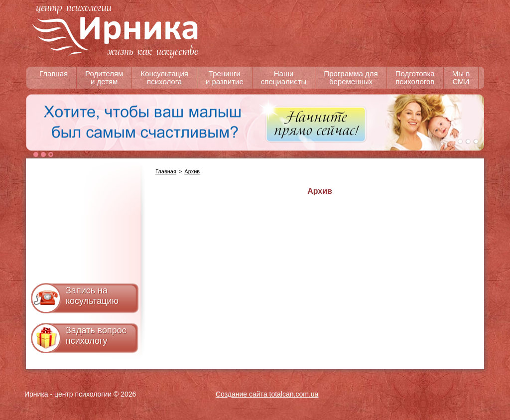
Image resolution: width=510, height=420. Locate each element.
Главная (166, 171)
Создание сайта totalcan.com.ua (267, 394)
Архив (192, 171)
